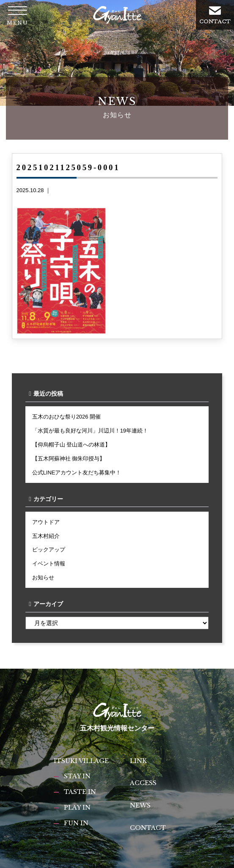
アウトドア (46, 522)
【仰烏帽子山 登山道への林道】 (72, 445)
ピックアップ (49, 550)
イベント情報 (49, 564)
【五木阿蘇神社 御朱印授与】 (69, 459)
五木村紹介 (46, 536)
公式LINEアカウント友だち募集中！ (77, 473)
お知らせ (43, 577)
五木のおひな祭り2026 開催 (66, 417)
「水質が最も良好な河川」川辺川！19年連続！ (90, 431)
